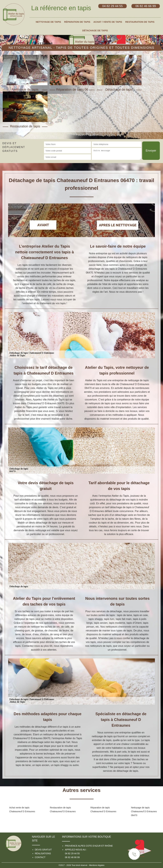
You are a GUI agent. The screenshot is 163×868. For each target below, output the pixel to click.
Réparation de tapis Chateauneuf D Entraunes (103, 809)
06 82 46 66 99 (72, 857)
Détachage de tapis (95, 31)
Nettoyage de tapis (48, 22)
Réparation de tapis (77, 22)
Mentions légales (97, 865)
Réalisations (43, 853)
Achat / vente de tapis (108, 22)
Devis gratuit (43, 850)
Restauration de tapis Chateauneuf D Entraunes (63, 809)
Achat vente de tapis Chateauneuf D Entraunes (22, 809)
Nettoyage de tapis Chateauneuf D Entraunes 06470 (144, 811)
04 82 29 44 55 (72, 853)
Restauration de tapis (140, 22)
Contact (40, 857)
